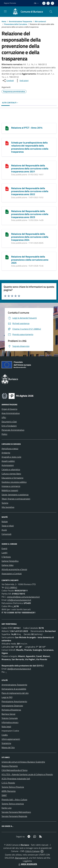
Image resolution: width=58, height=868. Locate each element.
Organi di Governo (9, 409)
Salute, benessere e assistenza (15, 495)
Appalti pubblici (8, 461)
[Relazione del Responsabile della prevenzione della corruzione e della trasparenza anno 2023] (7, 211)
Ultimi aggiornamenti (11, 739)
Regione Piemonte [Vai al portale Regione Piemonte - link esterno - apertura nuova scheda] (10, 3)
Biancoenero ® (22, 858)
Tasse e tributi (8, 526)
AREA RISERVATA (27, 864)
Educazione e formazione (12, 478)
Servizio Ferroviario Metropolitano (16, 812)
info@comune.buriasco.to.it (19, 600)
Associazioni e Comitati (12, 574)
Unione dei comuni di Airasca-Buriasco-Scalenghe (23, 762)
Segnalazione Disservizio (12, 706)
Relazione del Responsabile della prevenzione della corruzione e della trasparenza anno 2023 (30, 214)
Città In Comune (32, 851)
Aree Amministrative (11, 413)
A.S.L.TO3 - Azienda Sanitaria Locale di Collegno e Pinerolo (27, 774)
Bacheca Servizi (8, 714)
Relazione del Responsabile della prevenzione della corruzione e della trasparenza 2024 (30, 237)
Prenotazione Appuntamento (14, 701)
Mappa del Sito (8, 747)
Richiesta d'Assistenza (11, 710)
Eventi (4, 548)
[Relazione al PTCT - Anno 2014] (7, 128)
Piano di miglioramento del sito (15, 693)
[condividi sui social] (8, 81)
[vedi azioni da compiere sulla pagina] (22, 81)
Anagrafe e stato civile (11, 457)
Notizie (5, 521)
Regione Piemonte (10, 766)
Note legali (6, 727)
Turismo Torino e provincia (13, 804)
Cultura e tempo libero (11, 474)
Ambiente (6, 453)
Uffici (4, 417)
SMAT (4, 795)
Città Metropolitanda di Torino (14, 770)
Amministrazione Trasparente (20, 21)
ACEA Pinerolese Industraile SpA (16, 779)
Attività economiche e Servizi (14, 569)
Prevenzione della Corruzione (16, 24)
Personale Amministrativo (13, 430)
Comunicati (6, 534)
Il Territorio (6, 557)
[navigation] (5, 11)
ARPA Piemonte (9, 791)
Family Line (7, 808)
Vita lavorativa (8, 507)
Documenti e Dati (9, 422)
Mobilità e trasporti (10, 490)
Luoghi (4, 553)
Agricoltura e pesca (10, 449)
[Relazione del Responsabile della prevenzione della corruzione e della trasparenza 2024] (7, 234)
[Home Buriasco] (26, 12)
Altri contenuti (40, 21)
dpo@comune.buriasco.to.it (19, 669)
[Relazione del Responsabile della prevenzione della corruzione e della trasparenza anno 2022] (7, 189)
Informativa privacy (10, 722)
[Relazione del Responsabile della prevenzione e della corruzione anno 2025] (7, 257)
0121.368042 (11, 587)
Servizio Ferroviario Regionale (14, 816)
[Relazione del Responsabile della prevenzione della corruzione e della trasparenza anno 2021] (7, 166)
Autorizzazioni (8, 465)
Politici (4, 434)
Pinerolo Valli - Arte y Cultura (14, 799)
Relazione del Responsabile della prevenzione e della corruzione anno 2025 (30, 260)
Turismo (5, 503)
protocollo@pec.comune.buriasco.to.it (23, 597)
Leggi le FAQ (7, 697)
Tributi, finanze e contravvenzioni (16, 499)
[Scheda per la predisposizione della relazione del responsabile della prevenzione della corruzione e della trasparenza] (7, 143)
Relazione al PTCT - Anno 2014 (27, 128)
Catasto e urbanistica (11, 469)
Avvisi (4, 530)
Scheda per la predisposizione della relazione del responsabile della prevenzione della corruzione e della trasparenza (30, 147)
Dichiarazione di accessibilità (14, 689)
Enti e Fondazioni (9, 426)
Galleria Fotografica (10, 561)
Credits (5, 735)
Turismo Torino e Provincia (13, 787)
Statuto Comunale (10, 718)
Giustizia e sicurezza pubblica (14, 482)
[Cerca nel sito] (51, 12)
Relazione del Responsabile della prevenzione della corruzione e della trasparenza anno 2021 (30, 168)
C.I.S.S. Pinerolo (8, 783)
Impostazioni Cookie (10, 731)
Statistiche (6, 743)
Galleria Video (8, 565)
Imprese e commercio (11, 486)
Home (4, 21)
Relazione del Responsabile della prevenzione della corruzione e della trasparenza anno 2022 (30, 191)
